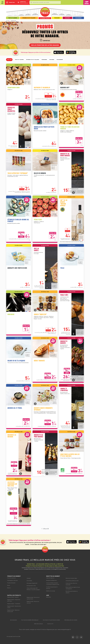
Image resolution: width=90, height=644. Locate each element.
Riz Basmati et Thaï (31, 586)
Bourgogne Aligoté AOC (32, 583)
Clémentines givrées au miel (72, 581)
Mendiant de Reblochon (51, 580)
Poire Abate (29, 581)
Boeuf (9, 585)
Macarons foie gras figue (71, 578)
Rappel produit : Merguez (13, 597)
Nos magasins (13, 620)
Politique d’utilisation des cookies (51, 620)
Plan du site (50, 624)
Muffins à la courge (51, 591)
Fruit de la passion (12, 578)
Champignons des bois (13, 580)
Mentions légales (39, 624)
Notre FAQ (49, 597)
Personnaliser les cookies (71, 620)
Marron (9, 588)
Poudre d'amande (11, 583)
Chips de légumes (50, 578)
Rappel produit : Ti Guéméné (14, 604)
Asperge (29, 578)
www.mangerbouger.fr (64, 629)
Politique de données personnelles (30, 620)
